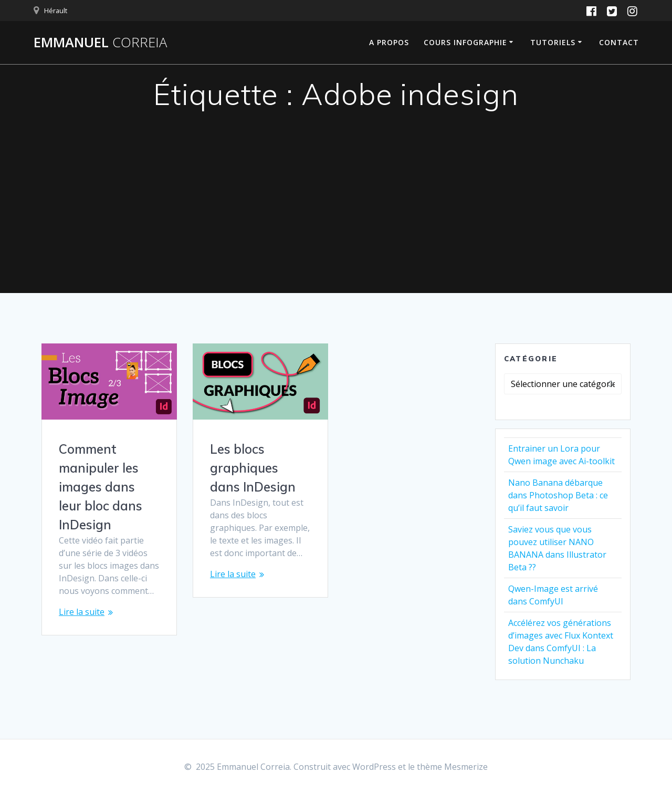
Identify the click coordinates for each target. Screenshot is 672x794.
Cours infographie (465, 42)
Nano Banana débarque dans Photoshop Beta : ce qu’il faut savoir (558, 495)
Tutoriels (553, 42)
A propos (389, 42)
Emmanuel (100, 43)
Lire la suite (82, 612)
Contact (619, 42)
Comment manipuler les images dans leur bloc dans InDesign (101, 487)
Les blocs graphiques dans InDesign (253, 468)
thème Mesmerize (452, 767)
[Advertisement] (336, 214)
